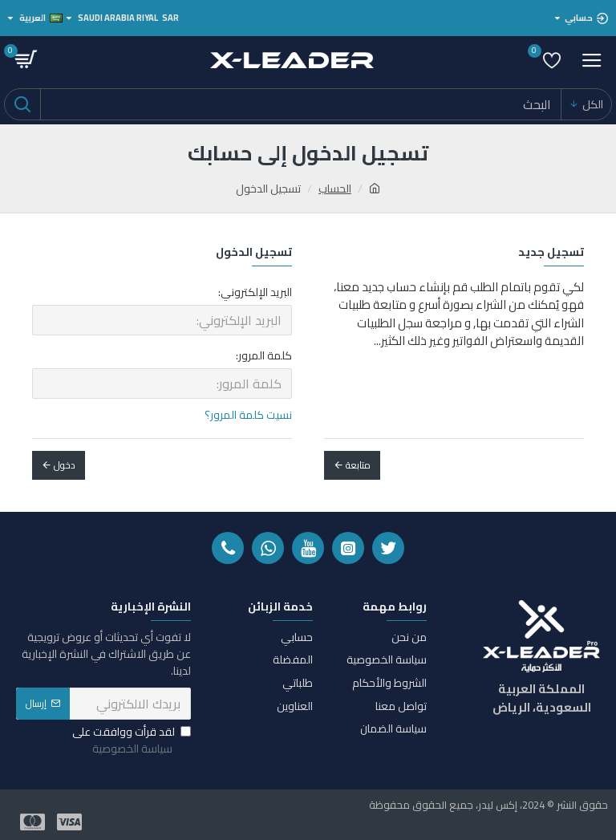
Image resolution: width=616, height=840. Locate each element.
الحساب (335, 189)
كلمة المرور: (264, 355)
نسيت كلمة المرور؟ (248, 415)
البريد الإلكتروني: (255, 292)
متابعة (358, 465)
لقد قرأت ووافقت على (132, 741)
